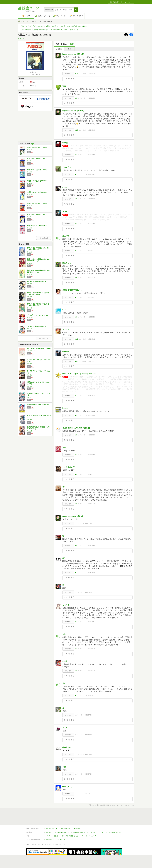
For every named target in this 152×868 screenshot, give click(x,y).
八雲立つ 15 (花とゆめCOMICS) (37, 181)
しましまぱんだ (68, 467)
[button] (76, 10)
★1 (76, 251)
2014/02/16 (88, 523)
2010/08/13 (88, 754)
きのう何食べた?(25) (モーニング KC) (39, 349)
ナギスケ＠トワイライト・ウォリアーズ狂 (79, 374)
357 (64, 558)
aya (64, 487)
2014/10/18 (91, 455)
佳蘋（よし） (68, 786)
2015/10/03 (91, 435)
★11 (76, 339)
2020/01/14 (91, 224)
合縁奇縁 (66, 352)
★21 (76, 74)
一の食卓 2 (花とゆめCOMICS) (37, 326)
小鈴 (64, 767)
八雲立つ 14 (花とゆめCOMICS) (37, 159)
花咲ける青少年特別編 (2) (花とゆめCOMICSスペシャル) (38, 260)
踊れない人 (67, 263)
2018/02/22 (92, 339)
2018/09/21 (91, 297)
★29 (76, 361)
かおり (65, 211)
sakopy (65, 143)
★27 (76, 130)
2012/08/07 (91, 695)
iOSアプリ (62, 840)
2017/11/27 (92, 361)
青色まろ (30, 431)
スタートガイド (66, 829)
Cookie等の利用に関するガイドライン (85, 832)
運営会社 (49, 832)
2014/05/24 (91, 504)
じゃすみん (67, 167)
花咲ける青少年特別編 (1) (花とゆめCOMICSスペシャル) (38, 249)
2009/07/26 (88, 774)
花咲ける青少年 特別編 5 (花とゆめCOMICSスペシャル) (38, 305)
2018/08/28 (91, 317)
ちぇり (65, 727)
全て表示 (59, 49)
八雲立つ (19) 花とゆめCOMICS (37, 226)
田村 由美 (30, 364)
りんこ (65, 683)
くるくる (66, 605)
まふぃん (66, 329)
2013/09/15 (91, 546)
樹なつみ (30, 284)
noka (64, 310)
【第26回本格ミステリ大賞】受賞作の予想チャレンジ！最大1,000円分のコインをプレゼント (49, 30)
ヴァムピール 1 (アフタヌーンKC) (38, 315)
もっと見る (44, 238)
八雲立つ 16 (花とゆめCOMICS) (37, 192)
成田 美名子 (30, 420)
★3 (76, 98)
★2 (76, 174)
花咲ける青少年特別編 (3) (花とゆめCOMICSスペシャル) (38, 271)
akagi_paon (67, 747)
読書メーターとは (51, 829)
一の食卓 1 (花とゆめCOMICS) (37, 282)
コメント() (82, 74)
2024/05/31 (92, 130)
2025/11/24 (91, 98)
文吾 (64, 86)
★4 (76, 155)
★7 (76, 396)
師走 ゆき (30, 386)
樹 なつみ (26, 21)
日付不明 (87, 794)
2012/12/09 (91, 649)
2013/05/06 (88, 592)
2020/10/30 (91, 199)
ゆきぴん (66, 236)
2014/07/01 (91, 474)
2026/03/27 (92, 74)
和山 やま (30, 375)
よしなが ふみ (31, 351)
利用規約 (77, 829)
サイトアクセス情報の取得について (111, 832)
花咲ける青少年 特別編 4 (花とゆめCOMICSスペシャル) (38, 294)
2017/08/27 (91, 396)
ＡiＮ (64, 634)
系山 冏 (29, 397)
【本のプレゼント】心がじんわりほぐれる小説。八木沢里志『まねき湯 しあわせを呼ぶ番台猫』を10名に (54, 26)
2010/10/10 (88, 735)
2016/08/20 (91, 415)
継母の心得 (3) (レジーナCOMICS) (38, 405)
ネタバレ (69, 49)
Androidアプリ (50, 840)
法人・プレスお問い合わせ (70, 836)
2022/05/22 (91, 174)
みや (64, 447)
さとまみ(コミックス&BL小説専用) (76, 428)
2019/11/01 (91, 251)
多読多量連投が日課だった (73, 290)
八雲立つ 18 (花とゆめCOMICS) (37, 215)
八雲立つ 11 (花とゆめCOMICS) (37, 170)
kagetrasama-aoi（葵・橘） (74, 54)
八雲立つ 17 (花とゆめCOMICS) (37, 203)
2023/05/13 (91, 155)
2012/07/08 (88, 715)
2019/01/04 (91, 278)
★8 (76, 278)
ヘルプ (48, 836)
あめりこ (66, 661)
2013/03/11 (91, 622)
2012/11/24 (91, 671)
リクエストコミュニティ (90, 836)
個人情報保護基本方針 (62, 832)
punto (65, 187)
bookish (66, 408)
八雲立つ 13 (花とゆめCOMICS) (37, 147)
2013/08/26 (91, 573)
